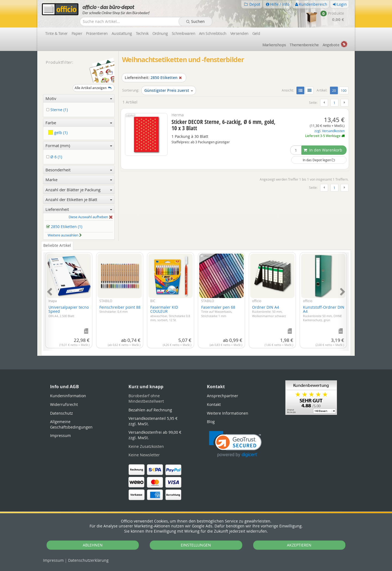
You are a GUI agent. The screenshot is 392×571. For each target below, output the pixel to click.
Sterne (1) (58, 110)
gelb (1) (58, 133)
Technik (142, 33)
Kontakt (214, 404)
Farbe (79, 123)
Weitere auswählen (65, 235)
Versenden (239, 33)
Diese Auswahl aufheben (91, 217)
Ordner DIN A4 (269, 311)
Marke (79, 180)
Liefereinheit (79, 209)
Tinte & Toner (56, 33)
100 (344, 90)
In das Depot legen (319, 160)
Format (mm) (79, 145)
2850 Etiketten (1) (65, 227)
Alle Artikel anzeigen (94, 88)
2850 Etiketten (154, 78)
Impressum (53, 560)
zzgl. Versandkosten (330, 131)
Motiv (79, 98)
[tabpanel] (196, 298)
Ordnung (160, 33)
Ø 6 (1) (55, 157)
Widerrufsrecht (64, 404)
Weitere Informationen (228, 413)
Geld (256, 33)
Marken (274, 45)
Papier (77, 33)
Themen (304, 45)
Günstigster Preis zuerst (169, 90)
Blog (211, 422)
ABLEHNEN (93, 545)
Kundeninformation (68, 396)
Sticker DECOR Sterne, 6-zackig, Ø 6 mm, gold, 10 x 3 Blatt (223, 125)
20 (335, 90)
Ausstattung (122, 33)
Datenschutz (88, 560)
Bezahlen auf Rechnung (150, 410)
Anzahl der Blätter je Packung (79, 190)
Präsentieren (97, 33)
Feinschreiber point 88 (120, 309)
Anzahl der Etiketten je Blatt (79, 199)
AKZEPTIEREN (299, 545)
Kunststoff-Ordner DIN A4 (324, 313)
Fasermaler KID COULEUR (170, 313)
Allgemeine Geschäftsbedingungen (71, 424)
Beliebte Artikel (57, 245)
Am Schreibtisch (213, 33)
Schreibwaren (183, 33)
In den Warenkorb (323, 150)
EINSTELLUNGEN (196, 545)
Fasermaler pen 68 (218, 311)
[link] (235, 444)
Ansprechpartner (223, 396)
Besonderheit (79, 170)
